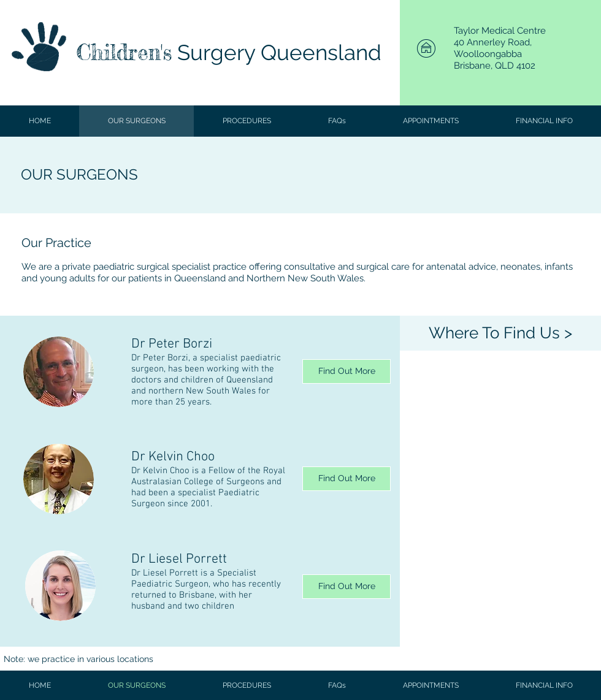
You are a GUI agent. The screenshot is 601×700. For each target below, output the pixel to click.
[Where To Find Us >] (500, 333)
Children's (124, 52)
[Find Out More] (346, 371)
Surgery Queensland (277, 52)
